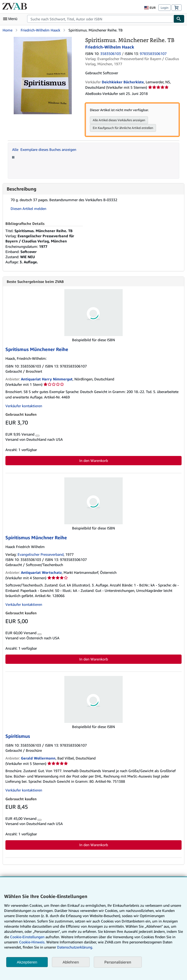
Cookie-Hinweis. (32, 942)
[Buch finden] (179, 19)
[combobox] (100, 19)
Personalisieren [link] (118, 962)
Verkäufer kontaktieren (24, 406)
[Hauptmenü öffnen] (11, 19)
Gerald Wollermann (38, 758)
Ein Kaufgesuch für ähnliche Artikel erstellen (123, 128)
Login (165, 8)
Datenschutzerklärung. (75, 947)
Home (7, 30)
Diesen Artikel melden (28, 209)
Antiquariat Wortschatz (41, 572)
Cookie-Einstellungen (27, 937)
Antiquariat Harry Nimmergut (47, 379)
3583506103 (111, 54)
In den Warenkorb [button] (94, 460)
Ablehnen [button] (71, 962)
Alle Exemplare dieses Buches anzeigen (44, 149)
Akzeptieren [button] (27, 962)
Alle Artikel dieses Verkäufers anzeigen (119, 120)
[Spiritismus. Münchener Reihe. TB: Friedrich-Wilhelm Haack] (43, 39)
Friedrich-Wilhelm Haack (40, 30)
